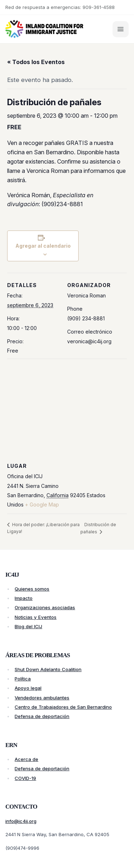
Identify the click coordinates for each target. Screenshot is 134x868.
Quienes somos (32, 589)
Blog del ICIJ (28, 626)
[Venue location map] (67, 410)
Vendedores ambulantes (42, 698)
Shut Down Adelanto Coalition (48, 669)
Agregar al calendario (43, 246)
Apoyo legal (28, 688)
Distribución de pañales (98, 528)
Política (23, 679)
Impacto (24, 598)
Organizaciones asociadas (45, 607)
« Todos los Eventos (36, 62)
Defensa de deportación (42, 716)
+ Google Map (42, 505)
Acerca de (26, 759)
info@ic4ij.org (21, 821)
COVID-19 (25, 778)
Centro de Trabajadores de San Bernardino (63, 707)
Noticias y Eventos (36, 617)
